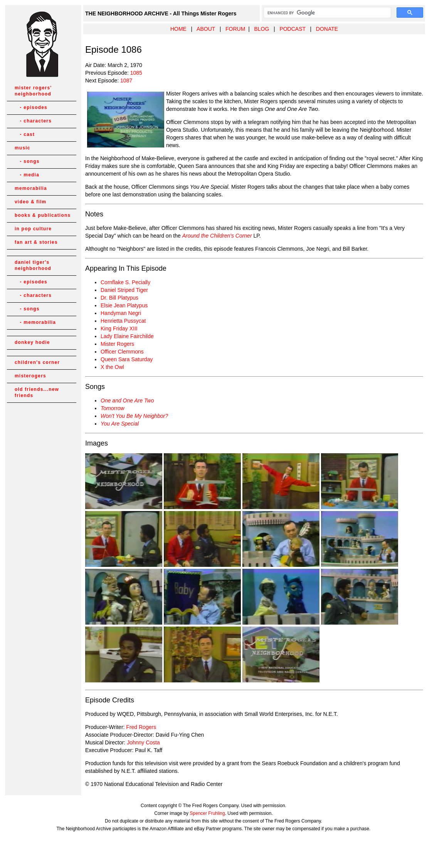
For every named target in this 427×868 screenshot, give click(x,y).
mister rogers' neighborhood (33, 91)
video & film (30, 202)
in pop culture (33, 229)
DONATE (327, 29)
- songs (27, 161)
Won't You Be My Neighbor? (134, 416)
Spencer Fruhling (207, 813)
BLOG (261, 29)
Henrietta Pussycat (123, 321)
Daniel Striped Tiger (124, 290)
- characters (33, 121)
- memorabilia (35, 322)
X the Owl (112, 367)
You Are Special (120, 424)
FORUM (235, 29)
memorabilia (31, 188)
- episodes (31, 107)
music (23, 148)
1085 (136, 73)
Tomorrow (113, 408)
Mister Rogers (117, 344)
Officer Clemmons (122, 352)
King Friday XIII (119, 328)
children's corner (37, 362)
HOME (178, 29)
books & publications (43, 215)
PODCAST (292, 29)
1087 (126, 80)
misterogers (30, 376)
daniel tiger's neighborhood (33, 265)
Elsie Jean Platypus (124, 305)
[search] (327, 13)
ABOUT (206, 29)
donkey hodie (32, 342)
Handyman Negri (121, 313)
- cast (25, 134)
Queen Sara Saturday (127, 359)
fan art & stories (36, 242)
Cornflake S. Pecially (125, 282)
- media (27, 175)
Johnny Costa (143, 742)
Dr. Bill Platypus (119, 298)
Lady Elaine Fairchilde (127, 336)
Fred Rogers (141, 727)
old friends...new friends (37, 392)
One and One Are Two (127, 400)
